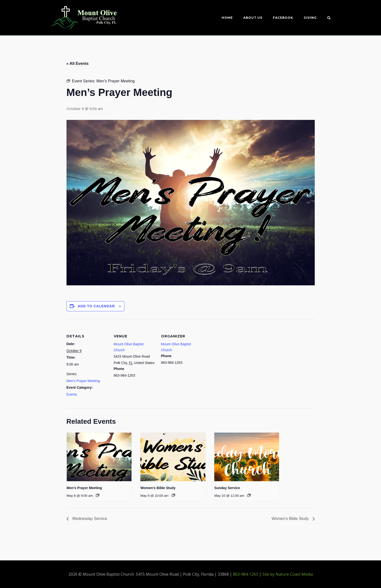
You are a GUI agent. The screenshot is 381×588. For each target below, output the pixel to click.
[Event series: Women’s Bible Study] (173, 495)
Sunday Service (227, 488)
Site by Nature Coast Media (288, 574)
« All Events (78, 64)
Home (227, 18)
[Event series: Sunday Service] (249, 495)
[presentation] (99, 457)
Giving (310, 18)
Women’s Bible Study (158, 488)
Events (72, 394)
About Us (253, 18)
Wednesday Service (89, 519)
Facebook (283, 18)
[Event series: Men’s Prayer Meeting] (98, 495)
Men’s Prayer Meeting (83, 381)
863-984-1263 (246, 574)
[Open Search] (329, 18)
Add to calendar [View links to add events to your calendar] (96, 306)
